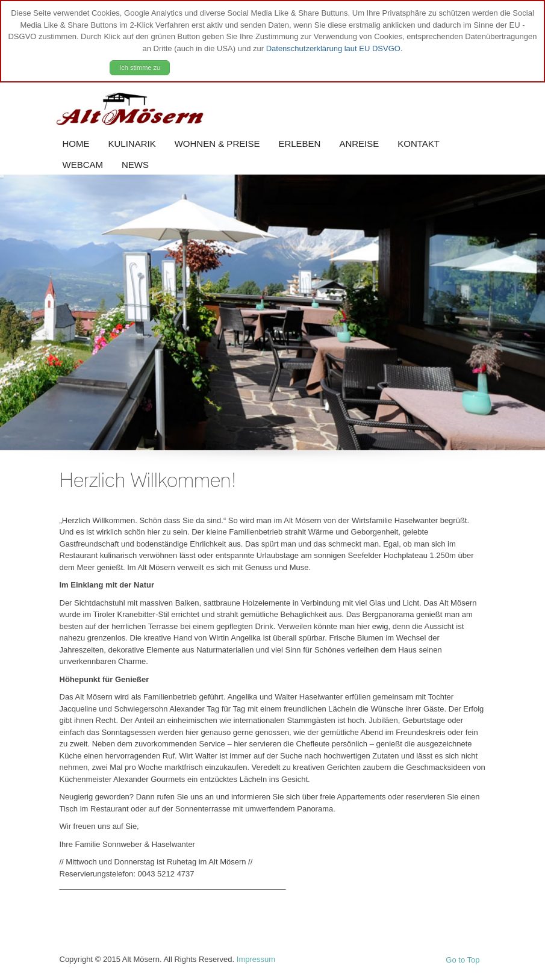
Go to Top (462, 960)
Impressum (256, 959)
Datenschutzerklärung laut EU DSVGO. (335, 48)
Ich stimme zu (140, 67)
